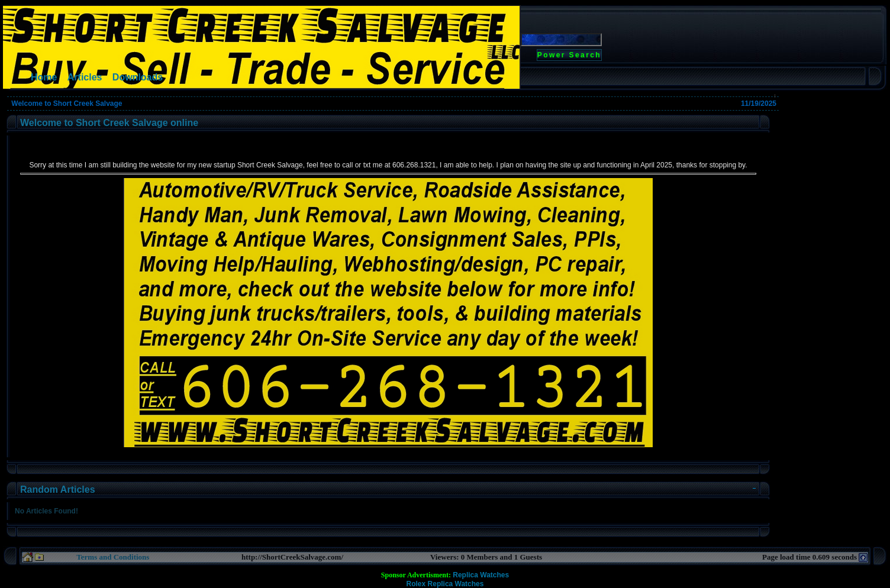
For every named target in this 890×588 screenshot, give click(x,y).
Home (44, 77)
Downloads (138, 77)
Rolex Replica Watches (445, 584)
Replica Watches (481, 575)
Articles (85, 77)
